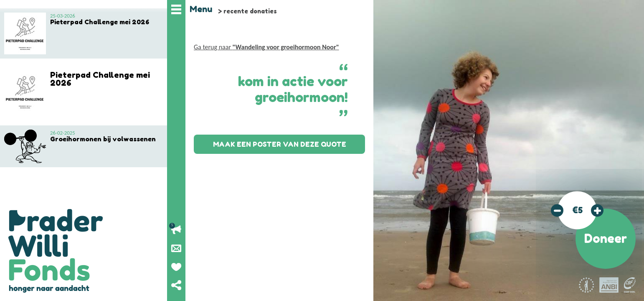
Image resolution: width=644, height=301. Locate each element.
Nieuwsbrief (176, 248)
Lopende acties (176, 230)
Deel (176, 285)
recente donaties (250, 11)
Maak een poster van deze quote (280, 144)
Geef (176, 267)
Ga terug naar (266, 47)
